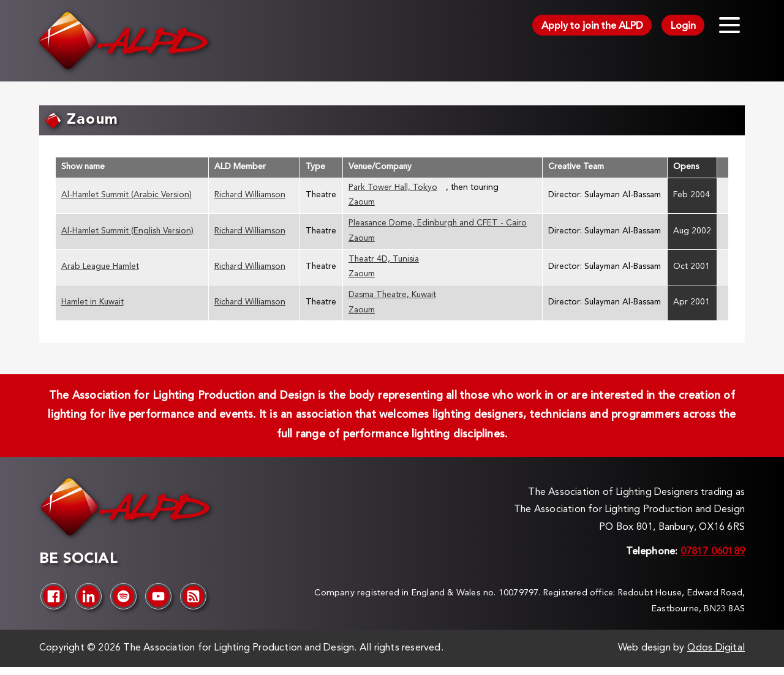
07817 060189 (713, 552)
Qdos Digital (716, 648)
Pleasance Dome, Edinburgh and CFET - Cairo (438, 223)
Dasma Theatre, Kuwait (392, 295)
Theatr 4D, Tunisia (384, 259)
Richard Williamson (250, 195)
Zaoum (362, 202)
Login (683, 26)
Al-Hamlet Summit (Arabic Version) (126, 195)
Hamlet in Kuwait (92, 302)
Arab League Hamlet (100, 267)
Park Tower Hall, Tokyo (393, 188)
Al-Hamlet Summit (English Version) (127, 231)
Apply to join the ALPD (592, 26)
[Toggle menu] (729, 25)
